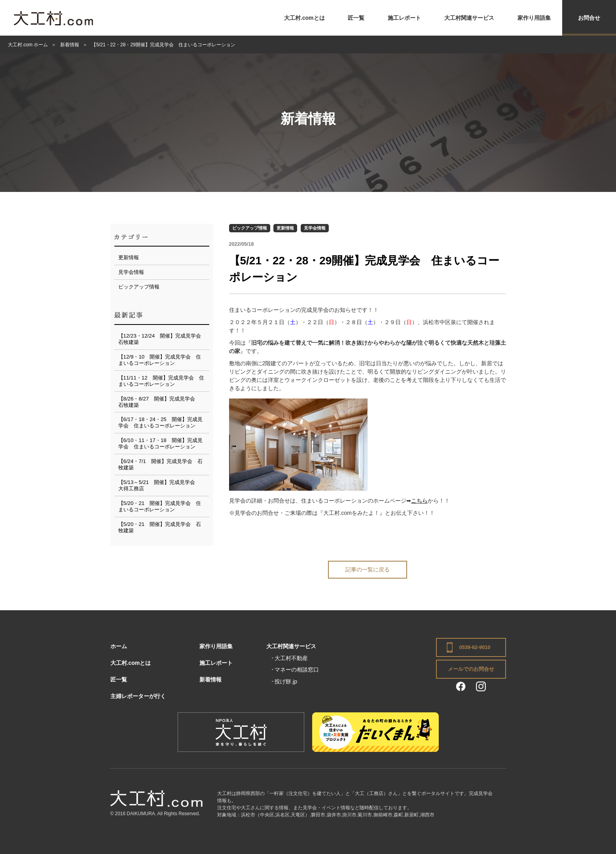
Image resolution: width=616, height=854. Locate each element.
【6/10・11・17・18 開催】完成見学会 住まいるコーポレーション (160, 443)
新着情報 (210, 679)
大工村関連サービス (469, 18)
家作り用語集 (534, 18)
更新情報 (285, 228)
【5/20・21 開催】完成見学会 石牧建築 (160, 527)
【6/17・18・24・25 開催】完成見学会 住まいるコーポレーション (160, 422)
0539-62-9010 (475, 647)
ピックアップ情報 (250, 228)
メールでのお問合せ (471, 669)
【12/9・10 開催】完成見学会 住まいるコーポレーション (160, 360)
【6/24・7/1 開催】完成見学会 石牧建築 (160, 464)
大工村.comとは (304, 18)
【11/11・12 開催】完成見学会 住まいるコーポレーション (161, 381)
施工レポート (404, 18)
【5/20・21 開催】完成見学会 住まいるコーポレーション (160, 506)
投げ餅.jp (286, 681)
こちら (419, 501)
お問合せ (589, 18)
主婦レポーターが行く (138, 696)
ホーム (119, 646)
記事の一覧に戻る (368, 569)
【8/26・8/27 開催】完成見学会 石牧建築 (159, 402)
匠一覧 (356, 18)
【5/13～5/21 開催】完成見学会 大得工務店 (159, 485)
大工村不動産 (291, 658)
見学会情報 (315, 228)
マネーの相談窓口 (297, 670)
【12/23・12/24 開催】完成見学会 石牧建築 (162, 339)
